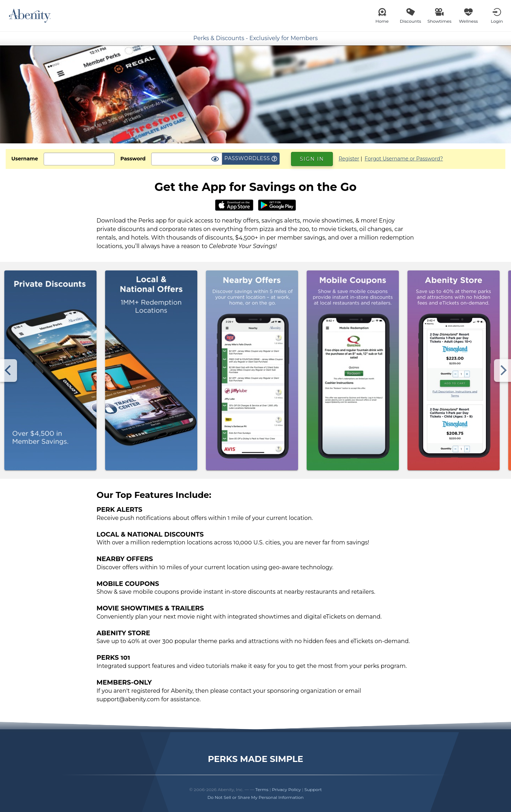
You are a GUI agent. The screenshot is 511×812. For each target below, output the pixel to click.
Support (313, 789)
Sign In (312, 159)
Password (133, 159)
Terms (262, 789)
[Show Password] (215, 159)
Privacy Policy (286, 789)
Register (349, 159)
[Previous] (9, 371)
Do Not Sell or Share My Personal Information (255, 797)
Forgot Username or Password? (404, 159)
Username (25, 159)
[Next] (502, 371)
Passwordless (251, 158)
